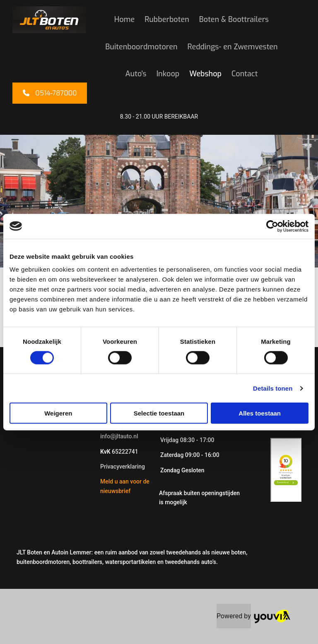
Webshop (205, 74)
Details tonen (273, 388)
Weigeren (58, 413)
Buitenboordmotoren (141, 47)
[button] (50, 93)
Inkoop (168, 74)
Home (124, 19)
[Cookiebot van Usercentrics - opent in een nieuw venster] (272, 226)
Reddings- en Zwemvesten (233, 47)
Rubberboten (167, 19)
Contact (245, 74)
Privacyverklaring (123, 467)
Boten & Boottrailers (234, 19)
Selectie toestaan (159, 413)
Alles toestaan (260, 413)
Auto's (136, 74)
